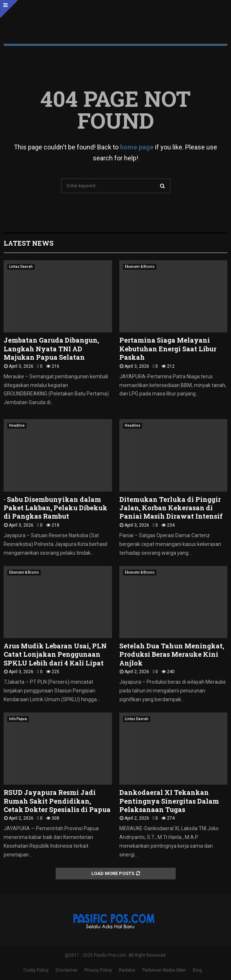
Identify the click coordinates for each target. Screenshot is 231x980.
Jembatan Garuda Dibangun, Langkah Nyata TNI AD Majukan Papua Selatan (51, 349)
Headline (17, 425)
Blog (197, 970)
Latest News (29, 243)
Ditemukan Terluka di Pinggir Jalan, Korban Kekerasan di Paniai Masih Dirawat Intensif (171, 508)
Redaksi (127, 970)
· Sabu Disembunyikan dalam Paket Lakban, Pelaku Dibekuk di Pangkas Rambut (55, 508)
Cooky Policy (36, 970)
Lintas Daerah (21, 267)
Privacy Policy (98, 970)
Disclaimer (67, 970)
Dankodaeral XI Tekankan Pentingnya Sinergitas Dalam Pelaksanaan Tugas (169, 801)
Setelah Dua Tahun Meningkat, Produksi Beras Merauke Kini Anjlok (172, 654)
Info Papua (18, 719)
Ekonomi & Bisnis (140, 267)
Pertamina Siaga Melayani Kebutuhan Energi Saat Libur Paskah (168, 349)
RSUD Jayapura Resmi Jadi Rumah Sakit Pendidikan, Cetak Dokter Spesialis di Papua (57, 801)
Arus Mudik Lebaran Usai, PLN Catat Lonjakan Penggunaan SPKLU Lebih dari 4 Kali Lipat (55, 654)
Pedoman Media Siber (164, 970)
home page (137, 147)
